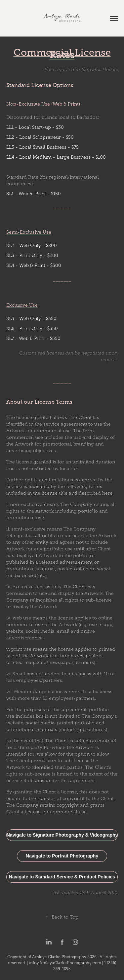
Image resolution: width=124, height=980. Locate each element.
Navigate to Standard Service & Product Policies (62, 877)
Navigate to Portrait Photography (62, 856)
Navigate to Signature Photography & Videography (62, 835)
